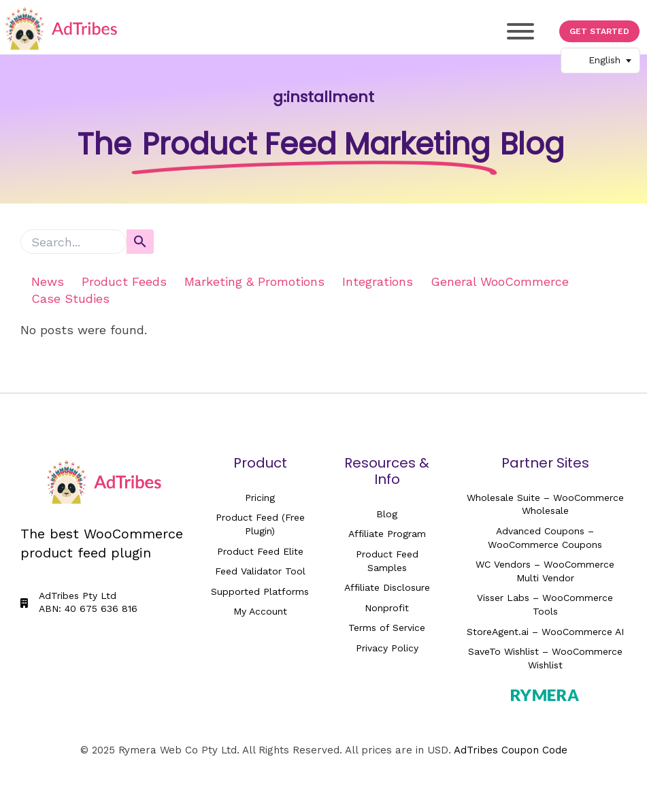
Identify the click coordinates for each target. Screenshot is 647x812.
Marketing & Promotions (254, 281)
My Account (260, 611)
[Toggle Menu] (520, 31)
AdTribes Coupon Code (511, 750)
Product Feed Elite (260, 551)
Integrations (378, 281)
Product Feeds (124, 281)
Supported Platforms (260, 591)
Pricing (260, 498)
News (48, 281)
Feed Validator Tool (260, 571)
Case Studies (70, 298)
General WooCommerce (500, 281)
